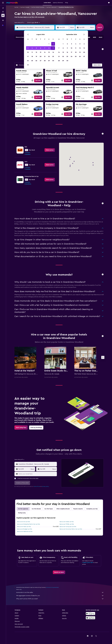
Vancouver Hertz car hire (24, 527)
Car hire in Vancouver (51, 7)
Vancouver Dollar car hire (66, 522)
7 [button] (45, 48)
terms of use (37, 486)
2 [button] (53, 44)
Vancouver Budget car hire (24, 529)
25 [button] (32, 61)
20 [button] (41, 56)
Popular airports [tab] (78, 509)
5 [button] (36, 48)
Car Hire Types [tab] (49, 509)
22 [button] (49, 56)
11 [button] (32, 52)
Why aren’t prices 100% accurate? (60, 599)
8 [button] (49, 48)
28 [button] (45, 61)
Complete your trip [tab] (92, 509)
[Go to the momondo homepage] (12, 3)
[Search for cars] (3, 15)
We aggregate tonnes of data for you (60, 596)
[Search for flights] (3, 8)
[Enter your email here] (37, 474)
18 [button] (32, 56)
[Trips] (3, 20)
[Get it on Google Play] (90, 614)
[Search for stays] (3, 12)
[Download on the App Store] (90, 618)
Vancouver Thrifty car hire (67, 524)
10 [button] (28, 52)
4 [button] (32, 48)
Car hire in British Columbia (38, 7)
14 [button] (45, 52)
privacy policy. (46, 486)
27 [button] (41, 61)
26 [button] (36, 61)
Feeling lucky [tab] (22, 513)
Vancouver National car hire (25, 532)
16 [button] (53, 52)
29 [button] (49, 61)
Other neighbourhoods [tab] (63, 509)
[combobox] (19, 23)
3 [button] (28, 48)
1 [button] (49, 44)
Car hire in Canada (25, 7)
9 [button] (53, 48)
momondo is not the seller (60, 592)
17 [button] (28, 56)
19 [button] (36, 56)
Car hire (16, 7)
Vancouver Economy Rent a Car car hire (71, 529)
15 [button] (49, 52)
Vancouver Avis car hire (23, 522)
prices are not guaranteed (52, 587)
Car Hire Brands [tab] (36, 509)
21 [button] (45, 56)
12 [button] (36, 52)
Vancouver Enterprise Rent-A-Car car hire (28, 524)
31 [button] (28, 65)
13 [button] (41, 52)
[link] (38, 81)
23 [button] (53, 56)
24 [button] (28, 61)
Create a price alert (88, 563)
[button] (3, 3)
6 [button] (41, 48)
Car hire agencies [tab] (23, 509)
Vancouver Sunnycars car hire (68, 527)
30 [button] (53, 61)
